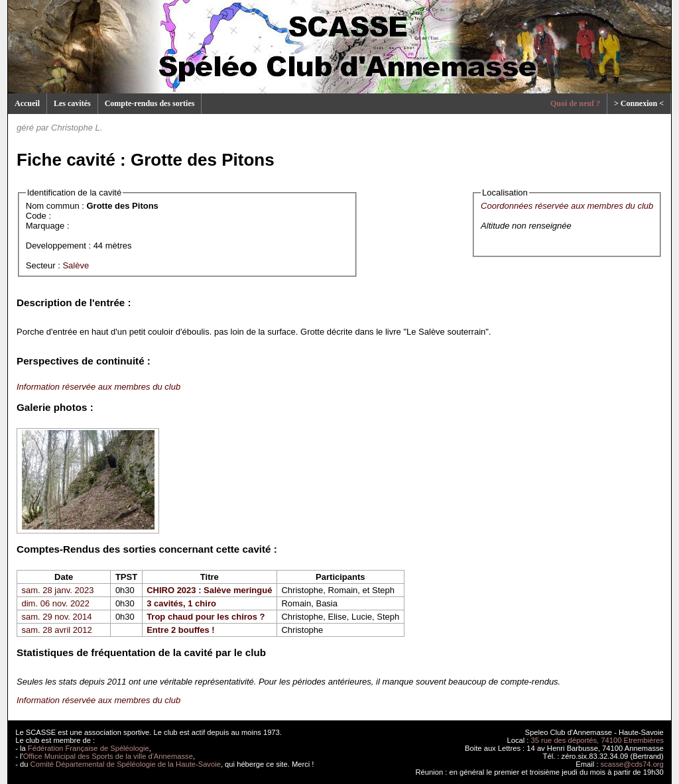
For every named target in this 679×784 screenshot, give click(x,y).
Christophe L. (77, 128)
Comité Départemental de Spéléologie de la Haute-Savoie (126, 764)
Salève (76, 265)
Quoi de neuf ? (575, 103)
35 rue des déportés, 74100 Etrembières (597, 740)
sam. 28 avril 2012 (57, 630)
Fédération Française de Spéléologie (89, 748)
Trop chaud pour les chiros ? (206, 617)
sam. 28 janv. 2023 (58, 590)
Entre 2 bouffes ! (181, 630)
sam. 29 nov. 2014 (57, 617)
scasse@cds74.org (632, 764)
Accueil (27, 103)
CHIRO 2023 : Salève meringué (209, 590)
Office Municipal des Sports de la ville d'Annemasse (108, 756)
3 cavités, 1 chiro (181, 603)
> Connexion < (639, 103)
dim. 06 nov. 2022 (56, 603)
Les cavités (72, 103)
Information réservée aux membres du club (98, 387)
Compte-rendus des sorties (150, 103)
